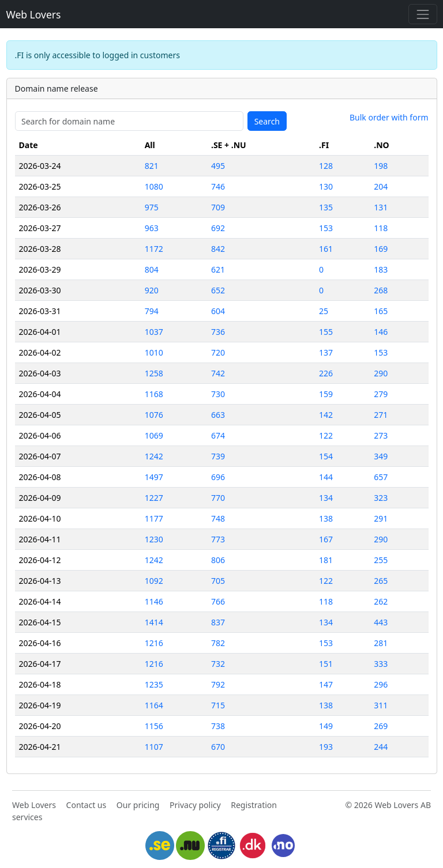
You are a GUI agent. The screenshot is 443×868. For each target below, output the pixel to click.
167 (326, 539)
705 (218, 581)
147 (326, 684)
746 (218, 186)
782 (218, 643)
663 (218, 415)
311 (381, 705)
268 (381, 290)
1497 (154, 477)
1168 (154, 394)
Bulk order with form (389, 117)
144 (326, 477)
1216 (154, 643)
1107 (154, 747)
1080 (154, 186)
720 (218, 352)
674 (218, 435)
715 (218, 705)
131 (381, 207)
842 (218, 249)
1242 (154, 456)
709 (218, 207)
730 (218, 394)
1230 (154, 539)
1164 (154, 705)
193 (326, 747)
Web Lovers (34, 14)
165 (381, 311)
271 (381, 415)
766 (218, 601)
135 (326, 207)
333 (381, 664)
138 (326, 518)
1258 (154, 373)
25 (324, 311)
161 (326, 249)
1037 (154, 332)
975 (152, 207)
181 (326, 560)
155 (326, 332)
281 (381, 643)
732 (218, 664)
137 (326, 352)
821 (152, 166)
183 (381, 269)
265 (381, 581)
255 (381, 560)
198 (381, 166)
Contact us (87, 805)
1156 (154, 726)
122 (326, 435)
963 (152, 228)
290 (381, 373)
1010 (154, 352)
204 (381, 186)
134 (326, 498)
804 (152, 269)
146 (381, 332)
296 (381, 684)
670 (218, 747)
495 (218, 166)
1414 (154, 622)
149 (326, 726)
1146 (154, 601)
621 (218, 269)
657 (381, 477)
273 (381, 435)
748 (218, 518)
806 (218, 560)
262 (381, 601)
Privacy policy (195, 805)
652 (218, 290)
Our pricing (138, 805)
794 (152, 311)
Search (267, 121)
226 (326, 373)
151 (326, 664)
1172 (154, 249)
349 (381, 456)
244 (381, 747)
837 (218, 622)
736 (218, 332)
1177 (154, 518)
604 (218, 311)
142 (326, 415)
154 (326, 456)
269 (381, 726)
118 (381, 228)
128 (326, 166)
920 (152, 290)
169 (381, 249)
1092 (154, 581)
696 (218, 477)
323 (381, 498)
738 (218, 726)
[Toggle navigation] (423, 14)
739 (218, 456)
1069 (154, 435)
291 (381, 518)
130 (326, 186)
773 (218, 539)
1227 (154, 498)
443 (381, 622)
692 (218, 228)
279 (381, 394)
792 (218, 684)
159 (326, 394)
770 (218, 498)
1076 (154, 415)
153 (326, 228)
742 (218, 373)
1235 (154, 684)
